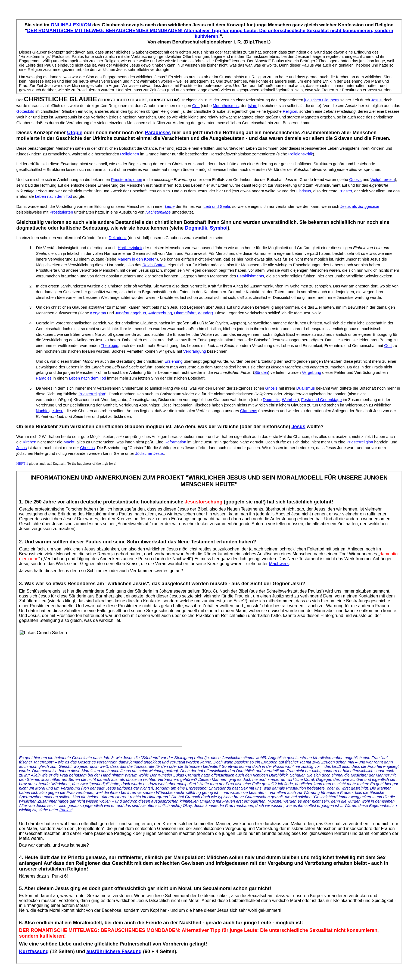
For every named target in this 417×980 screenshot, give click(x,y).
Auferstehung (160, 313)
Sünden (261, 372)
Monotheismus (226, 106)
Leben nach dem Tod (53, 196)
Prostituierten (61, 212)
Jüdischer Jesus (150, 453)
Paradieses (158, 133)
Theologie (109, 346)
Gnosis (356, 180)
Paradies (44, 378)
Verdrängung (195, 351)
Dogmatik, (197, 228)
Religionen (130, 154)
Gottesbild (25, 111)
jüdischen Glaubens (322, 100)
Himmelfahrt (185, 313)
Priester (345, 191)
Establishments (250, 276)
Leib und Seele (217, 206)
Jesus (376, 100)
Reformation (175, 442)
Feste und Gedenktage (321, 400)
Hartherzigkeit (130, 248)
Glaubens (249, 411)
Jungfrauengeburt (131, 313)
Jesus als (360, 206)
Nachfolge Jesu (50, 411)
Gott (196, 106)
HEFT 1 (22, 463)
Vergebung (312, 372)
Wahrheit (290, 400)
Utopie (75, 133)
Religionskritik (300, 154)
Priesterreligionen (127, 180)
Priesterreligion (92, 394)
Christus (304, 191)
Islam (252, 106)
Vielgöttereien (383, 180)
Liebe (170, 206)
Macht (69, 442)
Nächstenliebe (158, 212)
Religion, (290, 111)
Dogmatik (271, 400)
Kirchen (30, 442)
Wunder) (206, 313)
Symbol (219, 228)
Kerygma (98, 313)
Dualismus (306, 388)
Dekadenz (118, 238)
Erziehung (173, 361)
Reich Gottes (154, 265)
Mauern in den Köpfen (137, 259)
